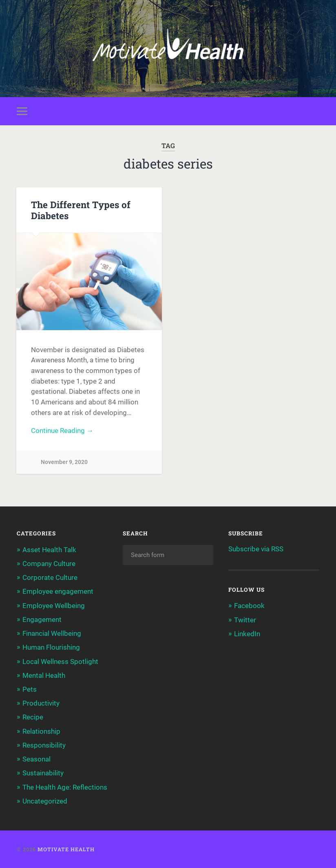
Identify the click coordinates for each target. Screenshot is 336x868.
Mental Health (44, 675)
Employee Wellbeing (54, 606)
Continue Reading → (62, 431)
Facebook (249, 606)
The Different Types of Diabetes (81, 210)
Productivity (41, 703)
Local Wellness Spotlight (60, 662)
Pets (30, 689)
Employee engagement (58, 591)
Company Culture (49, 564)
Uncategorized (45, 801)
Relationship (41, 731)
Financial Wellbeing (52, 633)
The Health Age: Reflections (65, 787)
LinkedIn (247, 634)
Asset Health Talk (49, 550)
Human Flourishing (51, 647)
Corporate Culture (50, 577)
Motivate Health (66, 849)
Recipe (33, 717)
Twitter (245, 620)
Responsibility (44, 745)
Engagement (42, 619)
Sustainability (43, 773)
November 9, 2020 (64, 462)
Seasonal (36, 759)
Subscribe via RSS (256, 549)
